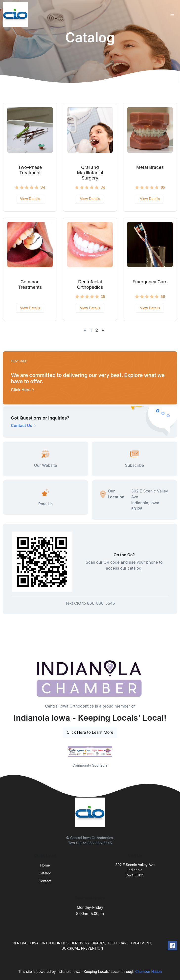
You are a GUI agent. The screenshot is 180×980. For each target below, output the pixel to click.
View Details (30, 199)
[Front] (16, 14)
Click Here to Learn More (90, 732)
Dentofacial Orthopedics (90, 284)
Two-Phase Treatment (30, 170)
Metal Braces (150, 167)
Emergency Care (150, 282)
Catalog (45, 873)
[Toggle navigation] (172, 14)
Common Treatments (30, 284)
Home (45, 865)
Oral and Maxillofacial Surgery (90, 173)
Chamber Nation (149, 971)
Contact (45, 881)
